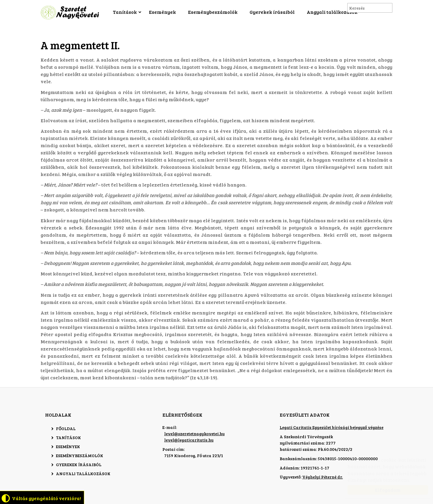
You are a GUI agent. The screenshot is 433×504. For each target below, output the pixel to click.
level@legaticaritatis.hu (189, 440)
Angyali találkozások (332, 12)
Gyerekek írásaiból (272, 12)
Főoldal (66, 428)
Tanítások (125, 12)
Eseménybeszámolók (213, 12)
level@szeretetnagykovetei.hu (194, 434)
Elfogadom (382, 490)
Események (162, 12)
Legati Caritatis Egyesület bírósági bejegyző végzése (332, 427)
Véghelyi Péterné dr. (322, 477)
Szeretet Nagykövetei (71, 12)
